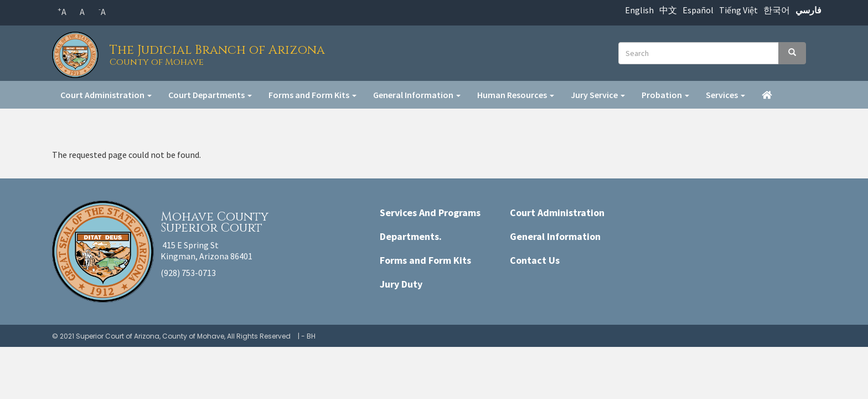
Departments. (411, 236)
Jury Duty (401, 284)
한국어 (777, 10)
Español (698, 10)
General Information (417, 95)
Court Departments (210, 95)
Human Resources (516, 95)
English (639, 10)
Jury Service (598, 95)
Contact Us (535, 260)
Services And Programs (430, 213)
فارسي (808, 10)
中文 (668, 10)
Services (725, 95)
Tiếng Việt (738, 10)
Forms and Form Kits (312, 95)
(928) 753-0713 (188, 273)
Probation (665, 95)
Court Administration (106, 95)
